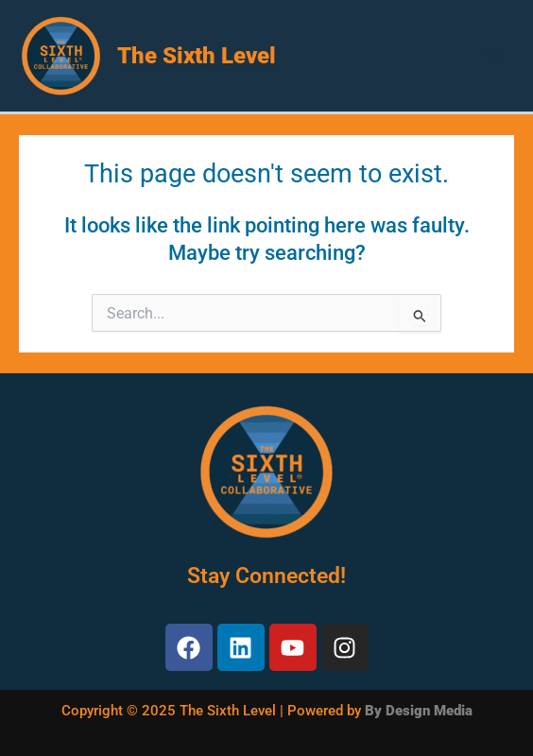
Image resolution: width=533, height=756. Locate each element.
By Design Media (419, 711)
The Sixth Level (197, 56)
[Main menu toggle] (495, 56)
